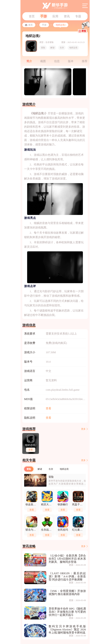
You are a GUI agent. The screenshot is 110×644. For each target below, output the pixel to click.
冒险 (43, 48)
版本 (71, 61)
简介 (29, 61)
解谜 (52, 48)
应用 (55, 16)
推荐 (85, 61)
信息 (57, 61)
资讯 (67, 16)
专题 (78, 16)
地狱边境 (73, 48)
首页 (32, 16)
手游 (44, 16)
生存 (62, 48)
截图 (43, 61)
